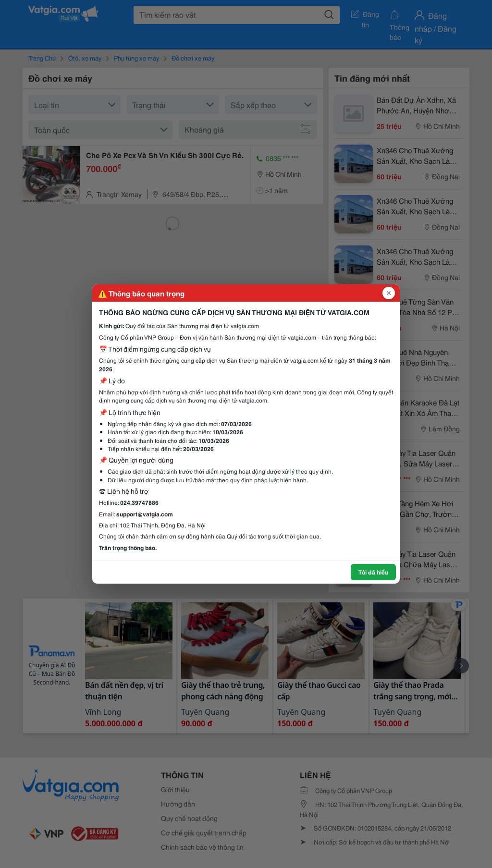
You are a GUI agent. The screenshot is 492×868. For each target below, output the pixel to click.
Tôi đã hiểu (373, 572)
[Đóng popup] (389, 293)
